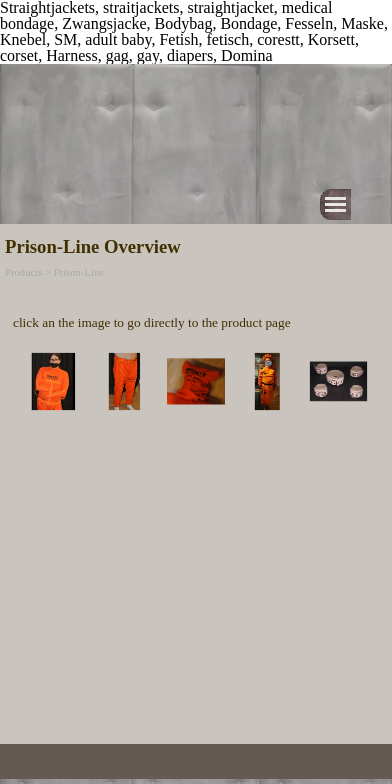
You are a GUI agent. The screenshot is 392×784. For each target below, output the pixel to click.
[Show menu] (335, 204)
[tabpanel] (196, 310)
